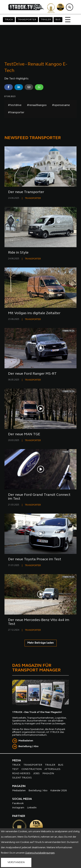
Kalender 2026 (59, 791)
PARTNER (19, 816)
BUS (58, 20)
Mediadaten (26, 741)
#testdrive (15, 105)
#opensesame (61, 105)
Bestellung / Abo (28, 746)
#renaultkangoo (37, 105)
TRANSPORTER (27, 20)
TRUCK (9, 20)
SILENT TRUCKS (22, 778)
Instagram (18, 808)
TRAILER (46, 20)
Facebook (18, 803)
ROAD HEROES (21, 774)
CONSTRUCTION (32, 769)
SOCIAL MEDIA (22, 799)
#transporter (16, 113)
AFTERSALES (52, 769)
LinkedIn (32, 808)
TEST (15, 769)
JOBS (36, 774)
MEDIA (17, 761)
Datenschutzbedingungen (40, 853)
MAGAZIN (48, 774)
